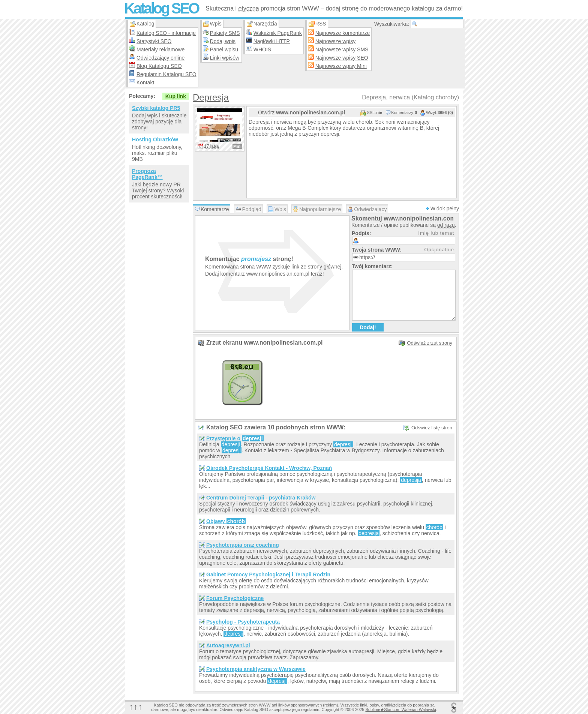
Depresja (211, 97)
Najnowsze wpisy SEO (342, 58)
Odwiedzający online (160, 58)
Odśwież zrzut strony (430, 343)
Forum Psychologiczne (235, 598)
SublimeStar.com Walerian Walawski (400, 709)
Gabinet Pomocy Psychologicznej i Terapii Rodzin (268, 574)
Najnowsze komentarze (343, 33)
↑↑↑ (136, 707)
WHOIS (262, 49)
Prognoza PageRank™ (147, 174)
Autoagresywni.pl (228, 645)
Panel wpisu (224, 49)
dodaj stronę (342, 8)
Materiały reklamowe (160, 49)
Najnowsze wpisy (335, 41)
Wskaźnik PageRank (278, 33)
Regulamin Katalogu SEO (166, 74)
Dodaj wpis (223, 41)
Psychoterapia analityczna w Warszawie (256, 669)
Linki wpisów (225, 58)
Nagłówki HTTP (272, 41)
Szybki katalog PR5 (156, 108)
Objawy (226, 521)
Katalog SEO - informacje (166, 33)
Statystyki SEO (154, 41)
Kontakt (145, 82)
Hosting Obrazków (155, 139)
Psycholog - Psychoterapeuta (243, 622)
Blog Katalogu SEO (159, 66)
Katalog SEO (161, 8)
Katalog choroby (435, 97)
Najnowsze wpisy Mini (341, 66)
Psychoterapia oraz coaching (243, 545)
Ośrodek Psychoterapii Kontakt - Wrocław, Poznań (269, 468)
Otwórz (301, 112)
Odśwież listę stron (432, 428)
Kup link (176, 96)
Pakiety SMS (225, 33)
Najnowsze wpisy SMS (342, 49)
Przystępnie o (235, 438)
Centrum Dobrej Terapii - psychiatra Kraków (261, 498)
